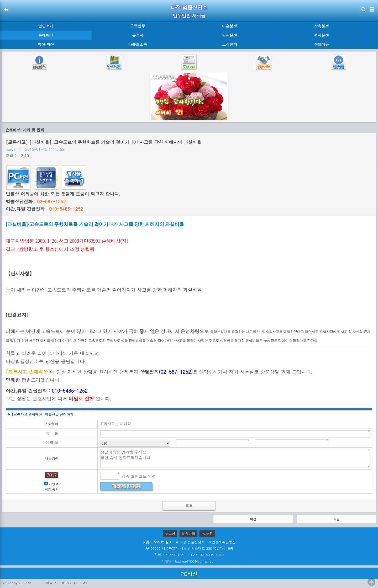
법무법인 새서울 (189, 16)
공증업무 (138, 26)
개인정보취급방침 (222, 542)
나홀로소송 (138, 44)
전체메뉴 (322, 44)
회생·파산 (46, 44)
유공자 (138, 35)
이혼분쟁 (230, 26)
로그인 (170, 534)
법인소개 (46, 26)
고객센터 (230, 44)
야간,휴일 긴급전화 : (44, 209)
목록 (189, 506)
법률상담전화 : (36, 201)
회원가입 (188, 534)
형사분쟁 (322, 35)
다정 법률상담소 (189, 7)
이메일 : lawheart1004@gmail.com (189, 561)
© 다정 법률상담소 (190, 542)
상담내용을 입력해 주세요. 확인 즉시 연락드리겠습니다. (235, 458)
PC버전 (207, 534)
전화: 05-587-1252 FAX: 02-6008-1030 (189, 555)
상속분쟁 (322, 26)
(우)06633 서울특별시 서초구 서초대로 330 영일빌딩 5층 (189, 548)
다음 (337, 519)
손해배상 (46, 35)
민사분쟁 (230, 35)
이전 (253, 519)
